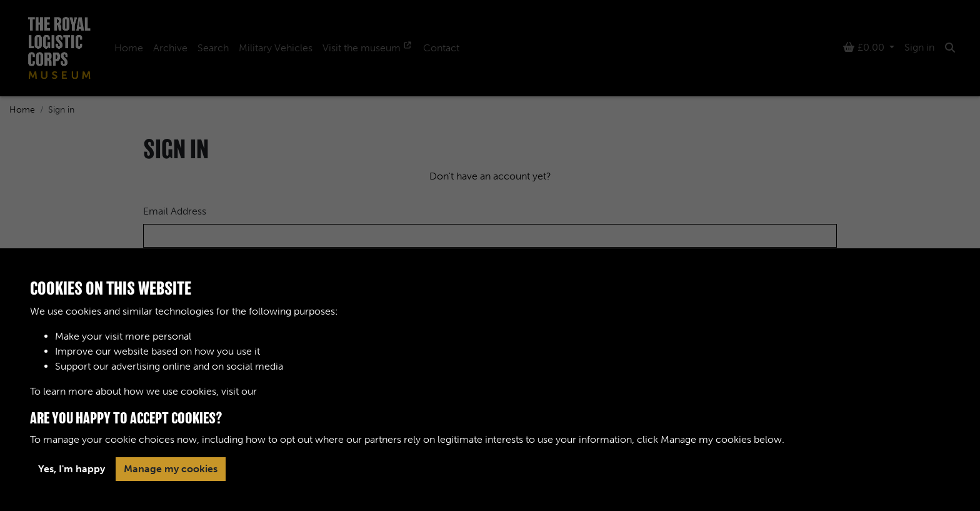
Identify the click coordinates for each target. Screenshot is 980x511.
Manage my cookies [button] (171, 469)
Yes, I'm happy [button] (72, 469)
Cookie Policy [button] (291, 391)
